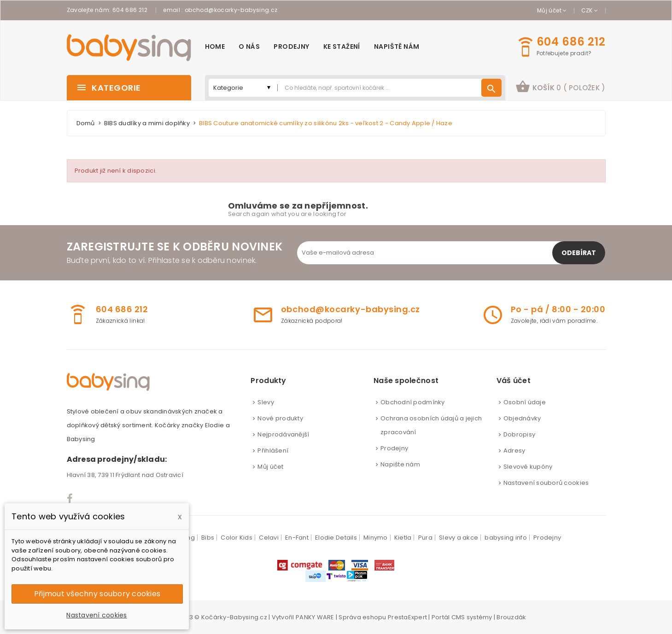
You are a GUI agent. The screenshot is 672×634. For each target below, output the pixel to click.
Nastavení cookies (96, 615)
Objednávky (522, 418)
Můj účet (270, 467)
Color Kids (237, 538)
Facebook (70, 499)
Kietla (403, 538)
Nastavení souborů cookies (546, 483)
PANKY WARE (315, 617)
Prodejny (394, 448)
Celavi (269, 538)
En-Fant (297, 538)
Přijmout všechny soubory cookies (97, 594)
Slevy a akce (459, 538)
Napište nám (400, 464)
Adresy (514, 451)
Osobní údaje (525, 402)
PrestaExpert (407, 617)
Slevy (266, 402)
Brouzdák (511, 617)
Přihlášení (273, 451)
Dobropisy (519, 434)
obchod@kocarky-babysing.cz (231, 10)
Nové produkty (280, 418)
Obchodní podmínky (412, 402)
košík (560, 87)
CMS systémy (472, 617)
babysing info (505, 538)
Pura (425, 538)
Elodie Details (336, 538)
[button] (560, 88)
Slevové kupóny (528, 467)
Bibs (208, 538)
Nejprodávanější (283, 434)
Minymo (376, 538)
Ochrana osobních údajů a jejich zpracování (431, 425)
